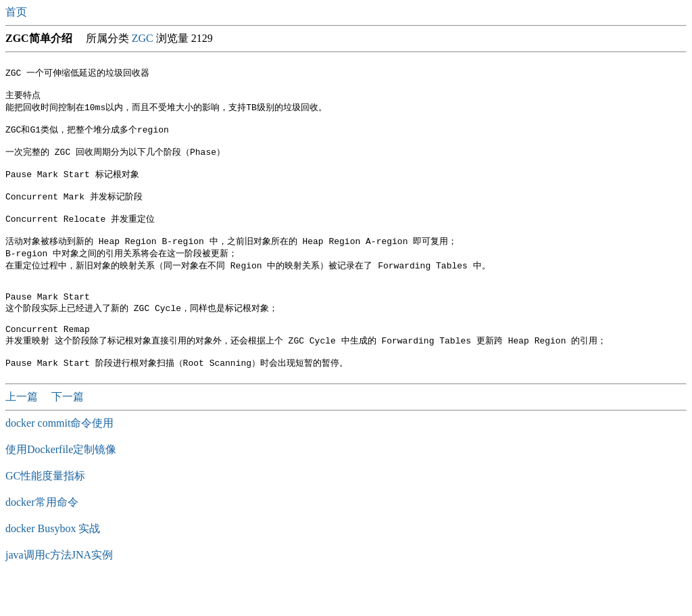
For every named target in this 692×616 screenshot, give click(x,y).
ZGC (143, 38)
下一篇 (68, 432)
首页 (18, 12)
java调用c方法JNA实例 (59, 591)
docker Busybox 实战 (53, 564)
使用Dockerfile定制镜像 (61, 485)
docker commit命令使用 (59, 459)
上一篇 (23, 432)
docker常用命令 (42, 538)
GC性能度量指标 (45, 512)
